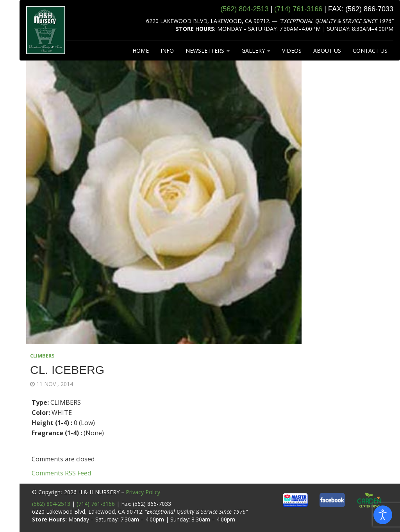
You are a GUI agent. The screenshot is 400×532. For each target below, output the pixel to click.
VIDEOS (292, 51)
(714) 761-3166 (96, 504)
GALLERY (256, 51)
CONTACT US (370, 51)
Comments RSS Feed (61, 473)
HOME (141, 51)
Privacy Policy (143, 492)
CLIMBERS (42, 356)
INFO (167, 51)
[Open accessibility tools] (383, 515)
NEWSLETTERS (208, 51)
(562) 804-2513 (51, 504)
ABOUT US (327, 51)
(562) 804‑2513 (244, 9)
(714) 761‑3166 (298, 9)
